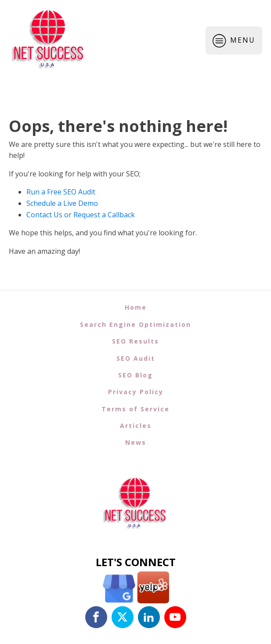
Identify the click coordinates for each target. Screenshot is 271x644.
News (136, 442)
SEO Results (135, 341)
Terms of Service (135, 409)
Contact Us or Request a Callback (81, 215)
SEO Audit (136, 358)
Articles (136, 426)
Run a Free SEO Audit (61, 192)
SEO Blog (135, 375)
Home (136, 307)
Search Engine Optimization (135, 324)
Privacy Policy (136, 392)
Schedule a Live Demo (62, 203)
